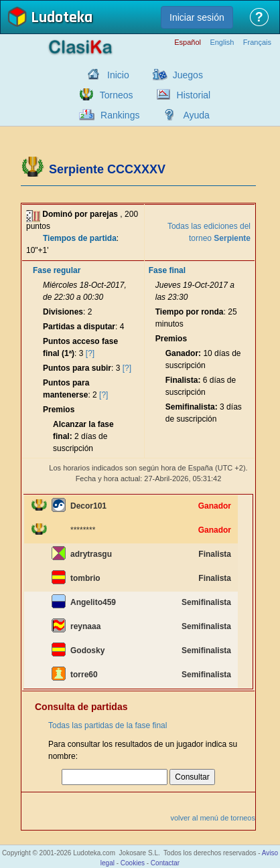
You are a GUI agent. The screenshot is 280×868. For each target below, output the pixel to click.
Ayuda (196, 115)
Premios (59, 410)
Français (257, 42)
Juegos (188, 75)
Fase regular (57, 270)
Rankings (120, 115)
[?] (90, 353)
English (222, 42)
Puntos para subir (77, 368)
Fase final (167, 270)
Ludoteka (62, 18)
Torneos (117, 95)
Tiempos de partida (80, 238)
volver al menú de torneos (213, 818)
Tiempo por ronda (190, 312)
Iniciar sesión (197, 17)
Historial (194, 95)
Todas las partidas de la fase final (108, 725)
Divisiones (63, 312)
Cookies (133, 863)
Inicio (118, 75)
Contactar (165, 863)
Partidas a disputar (79, 327)
